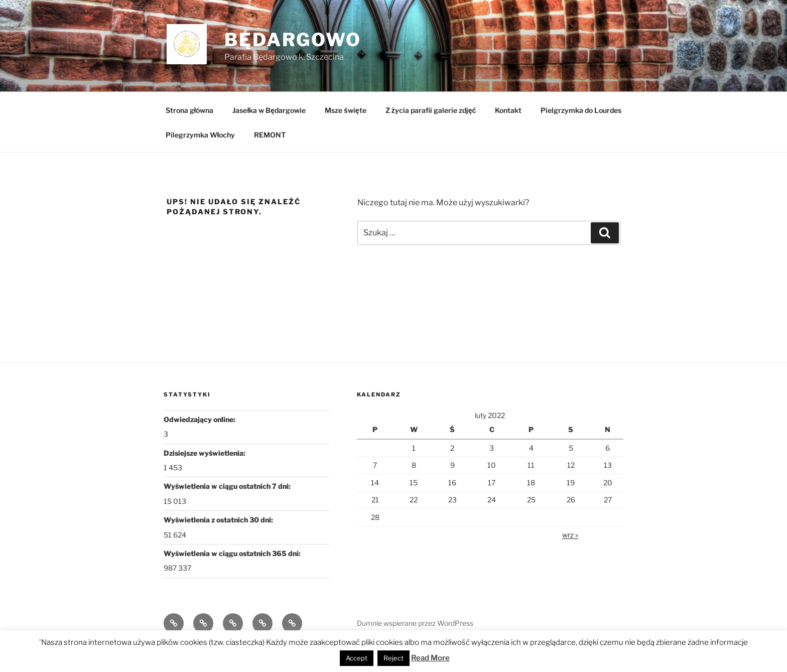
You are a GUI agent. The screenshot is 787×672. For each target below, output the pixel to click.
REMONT (270, 135)
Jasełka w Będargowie (269, 110)
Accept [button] (357, 658)
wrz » (570, 535)
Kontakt (508, 110)
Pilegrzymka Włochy (201, 135)
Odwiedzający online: (200, 419)
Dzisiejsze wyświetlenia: (205, 453)
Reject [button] (393, 658)
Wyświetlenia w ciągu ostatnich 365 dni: (233, 553)
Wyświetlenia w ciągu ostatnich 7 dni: (228, 486)
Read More (430, 658)
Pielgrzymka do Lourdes (581, 110)
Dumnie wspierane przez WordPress (415, 623)
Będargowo (293, 40)
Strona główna (190, 110)
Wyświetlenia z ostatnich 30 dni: (219, 520)
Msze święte (346, 110)
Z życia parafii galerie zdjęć (431, 110)
